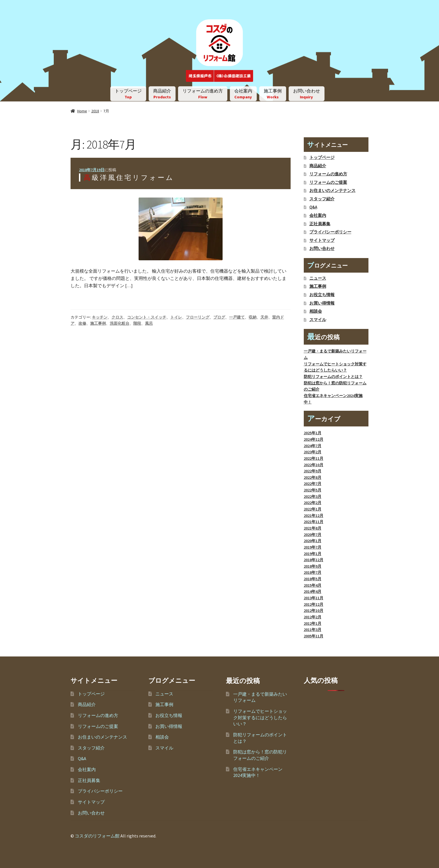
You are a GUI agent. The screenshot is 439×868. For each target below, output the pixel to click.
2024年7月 (313, 446)
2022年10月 (314, 465)
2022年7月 (313, 484)
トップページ (128, 94)
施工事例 (273, 94)
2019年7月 (313, 547)
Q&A (313, 207)
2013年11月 (314, 598)
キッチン (100, 317)
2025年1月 (313, 433)
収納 (253, 317)
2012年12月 (314, 604)
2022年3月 (313, 496)
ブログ (219, 317)
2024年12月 (314, 439)
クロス (117, 317)
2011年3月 (313, 630)
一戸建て (237, 317)
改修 (82, 323)
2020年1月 (313, 541)
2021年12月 (314, 516)
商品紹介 (162, 94)
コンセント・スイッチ (147, 317)
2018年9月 (313, 566)
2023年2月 (313, 452)
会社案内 (243, 94)
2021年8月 (313, 528)
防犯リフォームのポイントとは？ (333, 377)
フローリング (198, 317)
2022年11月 (314, 458)
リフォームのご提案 (328, 182)
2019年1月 (313, 554)
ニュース (318, 278)
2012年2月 (313, 617)
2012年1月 (313, 623)
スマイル (318, 320)
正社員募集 (320, 224)
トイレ (176, 317)
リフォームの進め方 (203, 94)
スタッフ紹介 (322, 199)
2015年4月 (313, 585)
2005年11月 (314, 636)
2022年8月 (313, 477)
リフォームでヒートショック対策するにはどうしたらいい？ (260, 717)
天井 (264, 317)
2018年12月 (314, 560)
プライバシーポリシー (330, 232)
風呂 (149, 323)
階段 (137, 323)
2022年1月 (313, 509)
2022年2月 (313, 503)
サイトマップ (322, 240)
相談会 (316, 311)
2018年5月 (313, 579)
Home (82, 111)
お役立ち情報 (322, 295)
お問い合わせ (307, 94)
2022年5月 (313, 490)
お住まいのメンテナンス (332, 191)
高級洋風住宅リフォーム (129, 177)
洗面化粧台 (120, 323)
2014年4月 (313, 591)
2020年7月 (313, 535)
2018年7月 (313, 572)
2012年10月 (314, 611)
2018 (95, 111)
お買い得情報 (322, 303)
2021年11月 (314, 522)
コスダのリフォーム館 (97, 836)
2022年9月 (313, 471)
